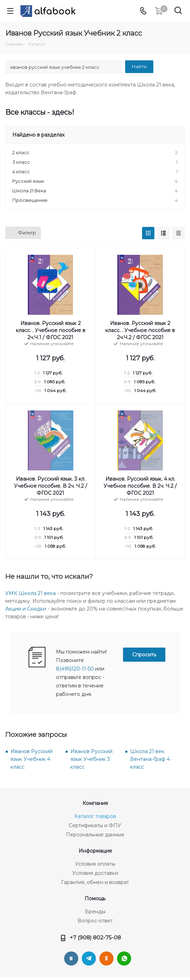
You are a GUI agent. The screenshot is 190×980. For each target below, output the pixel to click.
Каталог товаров (95, 816)
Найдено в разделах (38, 135)
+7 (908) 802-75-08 (95, 937)
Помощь (95, 898)
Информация (95, 851)
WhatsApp (124, 958)
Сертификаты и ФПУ (95, 825)
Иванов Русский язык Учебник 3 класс (91, 759)
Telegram (89, 958)
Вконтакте (71, 958)
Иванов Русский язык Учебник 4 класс (32, 759)
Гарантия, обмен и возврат (95, 882)
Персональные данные (95, 835)
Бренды (95, 912)
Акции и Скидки (26, 609)
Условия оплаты (95, 864)
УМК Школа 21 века (30, 593)
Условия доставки (95, 873)
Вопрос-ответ (95, 921)
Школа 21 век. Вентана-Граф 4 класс (150, 759)
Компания (95, 803)
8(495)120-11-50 (75, 669)
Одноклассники (106, 958)
